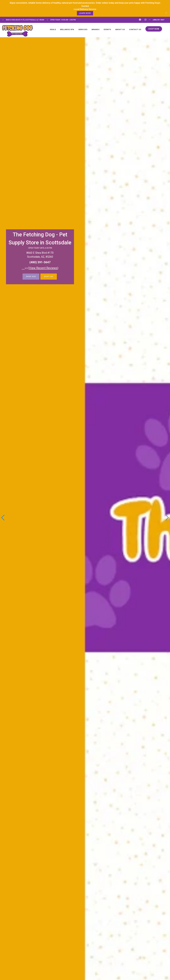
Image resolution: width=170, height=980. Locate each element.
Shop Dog (31, 276)
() (43, 268)
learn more (85, 13)
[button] (167, 518)
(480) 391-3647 (40, 262)
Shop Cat (49, 276)
